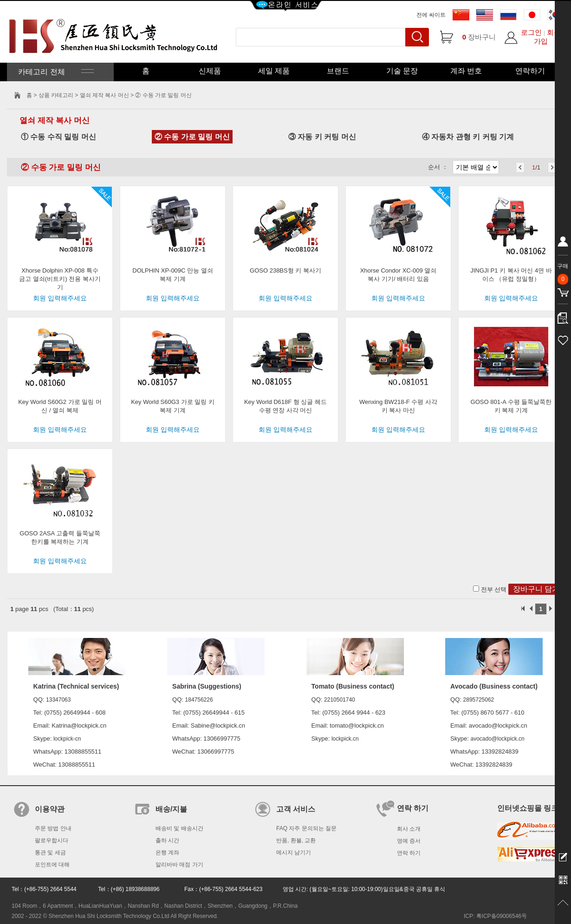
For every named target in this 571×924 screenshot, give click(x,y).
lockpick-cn (67, 739)
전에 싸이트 (431, 15)
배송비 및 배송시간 (179, 828)
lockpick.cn (345, 739)
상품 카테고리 (57, 95)
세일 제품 (274, 71)
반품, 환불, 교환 (296, 840)
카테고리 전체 (55, 72)
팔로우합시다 (52, 840)
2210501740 (340, 700)
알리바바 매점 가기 (179, 865)
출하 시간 (167, 840)
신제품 (210, 71)
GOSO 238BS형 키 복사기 (285, 270)
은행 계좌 (167, 852)
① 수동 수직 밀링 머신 (58, 137)
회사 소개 (409, 829)
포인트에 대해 (52, 865)
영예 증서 (409, 841)
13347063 (58, 700)
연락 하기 (409, 853)
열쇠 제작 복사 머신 (104, 95)
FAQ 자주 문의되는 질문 (306, 828)
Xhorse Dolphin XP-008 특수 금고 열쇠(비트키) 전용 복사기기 (60, 279)
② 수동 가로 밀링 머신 (192, 137)
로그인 (531, 32)
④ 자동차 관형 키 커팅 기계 (468, 137)
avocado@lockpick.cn (497, 739)
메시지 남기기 (294, 852)
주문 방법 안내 (53, 828)
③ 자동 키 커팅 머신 (322, 137)
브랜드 (338, 71)
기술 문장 (402, 71)
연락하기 (530, 71)
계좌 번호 (466, 71)
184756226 (199, 700)
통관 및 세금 (50, 852)
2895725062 (479, 700)
